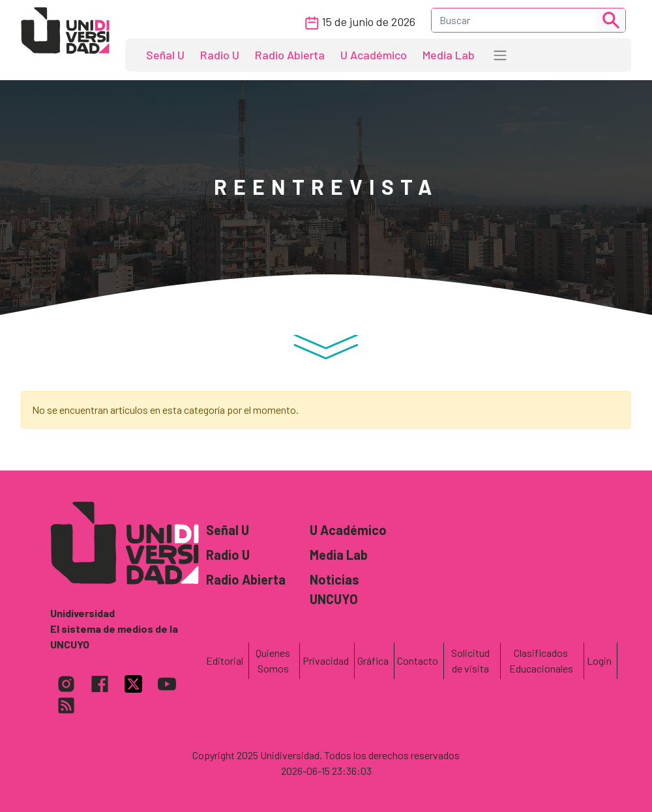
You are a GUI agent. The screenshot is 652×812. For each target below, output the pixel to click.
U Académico (374, 55)
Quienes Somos (273, 660)
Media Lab (449, 55)
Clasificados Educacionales (541, 660)
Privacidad (326, 660)
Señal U (165, 55)
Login (599, 660)
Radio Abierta (290, 55)
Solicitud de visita (470, 660)
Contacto (418, 660)
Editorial (225, 660)
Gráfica (373, 660)
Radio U (220, 55)
